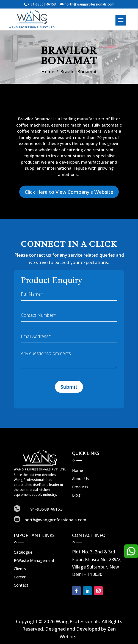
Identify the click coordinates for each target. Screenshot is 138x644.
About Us (80, 479)
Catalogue (23, 553)
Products (80, 487)
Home (48, 72)
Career (20, 577)
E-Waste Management (34, 561)
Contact (21, 586)
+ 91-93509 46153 (42, 4)
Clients (20, 569)
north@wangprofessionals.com (55, 520)
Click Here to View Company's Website (69, 192)
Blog (76, 495)
